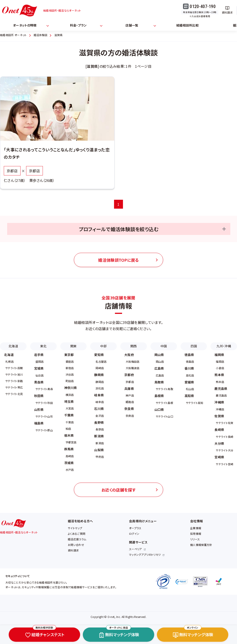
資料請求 (73, 550)
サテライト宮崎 (225, 464)
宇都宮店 (71, 442)
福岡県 (219, 355)
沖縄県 (219, 402)
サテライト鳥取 (164, 389)
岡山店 (160, 361)
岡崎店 (100, 368)
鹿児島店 (221, 395)
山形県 (39, 409)
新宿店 (70, 368)
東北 (43, 346)
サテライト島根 (164, 403)
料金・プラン (78, 25)
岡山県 (159, 355)
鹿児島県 (221, 389)
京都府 (129, 375)
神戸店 (130, 395)
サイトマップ (75, 528)
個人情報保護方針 (201, 545)
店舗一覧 (132, 25)
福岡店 (220, 361)
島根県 (159, 396)
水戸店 (70, 470)
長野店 (100, 429)
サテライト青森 (44, 389)
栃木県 (69, 435)
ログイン (134, 534)
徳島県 (189, 355)
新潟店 (100, 443)
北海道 (13, 346)
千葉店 (70, 422)
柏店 (68, 429)
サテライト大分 (225, 450)
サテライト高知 (195, 403)
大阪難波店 (133, 368)
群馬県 (69, 449)
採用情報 (196, 534)
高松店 (190, 375)
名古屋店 (101, 361)
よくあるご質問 (77, 534)
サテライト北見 (14, 394)
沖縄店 (220, 409)
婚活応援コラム (77, 539)
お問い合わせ (76, 545)
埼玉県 (69, 401)
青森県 (39, 382)
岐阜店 (100, 402)
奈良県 (129, 409)
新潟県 (99, 436)
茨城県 (69, 463)
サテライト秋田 (44, 403)
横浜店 (70, 395)
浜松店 (100, 388)
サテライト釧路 (14, 381)
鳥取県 (159, 382)
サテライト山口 (164, 416)
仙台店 (40, 375)
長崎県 (219, 430)
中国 (164, 346)
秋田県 (39, 396)
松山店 (190, 389)
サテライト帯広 (14, 387)
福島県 (39, 423)
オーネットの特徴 (25, 25)
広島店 (160, 375)
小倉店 (220, 368)
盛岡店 (40, 361)
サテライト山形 (44, 416)
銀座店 (70, 361)
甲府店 (100, 457)
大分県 (219, 443)
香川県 (189, 368)
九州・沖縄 (224, 346)
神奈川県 (71, 388)
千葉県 (69, 415)
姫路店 (130, 402)
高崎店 (70, 456)
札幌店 (9, 361)
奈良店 (130, 416)
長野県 (99, 422)
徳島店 (190, 361)
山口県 (159, 409)
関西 (134, 346)
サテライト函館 (14, 368)
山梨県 (99, 450)
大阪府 (129, 355)
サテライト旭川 (14, 374)
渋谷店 (70, 374)
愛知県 (99, 355)
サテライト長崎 (225, 437)
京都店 (130, 382)
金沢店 (100, 416)
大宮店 (70, 408)
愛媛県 (189, 382)
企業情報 (196, 528)
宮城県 (39, 368)
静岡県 (99, 375)
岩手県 (39, 355)
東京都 (69, 355)
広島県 (159, 368)
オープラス (135, 528)
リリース (195, 539)
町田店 (70, 381)
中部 (103, 346)
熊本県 (219, 375)
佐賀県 (219, 416)
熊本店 (220, 382)
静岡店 (100, 382)
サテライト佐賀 (225, 423)
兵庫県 (129, 389)
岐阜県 (99, 395)
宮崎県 (219, 457)
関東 (74, 346)
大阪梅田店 (133, 361)
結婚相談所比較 (187, 25)
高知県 (189, 396)
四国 (194, 346)
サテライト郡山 (44, 430)
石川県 (99, 409)
